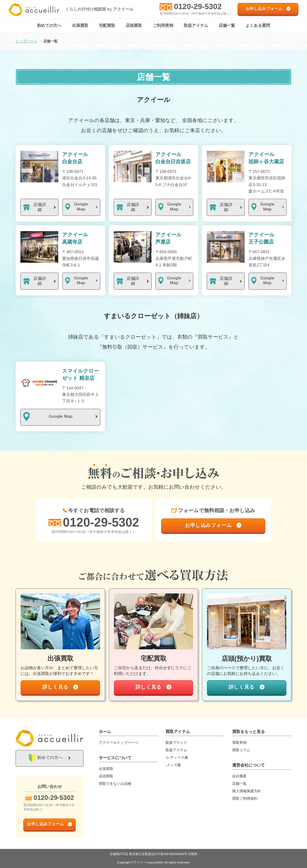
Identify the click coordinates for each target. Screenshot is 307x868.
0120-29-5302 (198, 6)
